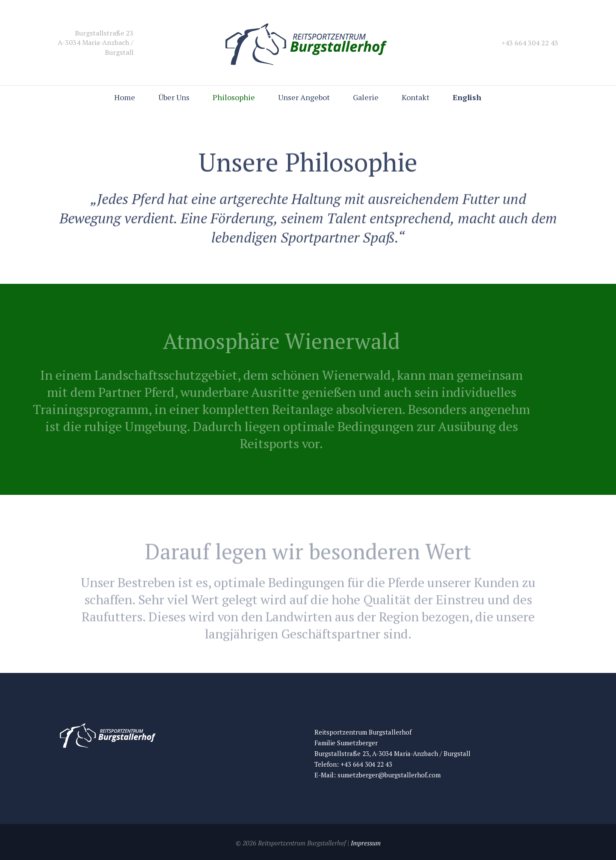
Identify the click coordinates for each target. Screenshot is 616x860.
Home (125, 97)
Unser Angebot (304, 97)
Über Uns (174, 97)
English (467, 97)
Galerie (366, 97)
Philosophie (234, 97)
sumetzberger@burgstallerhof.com (389, 775)
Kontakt (416, 97)
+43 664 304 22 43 (366, 764)
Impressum (366, 843)
